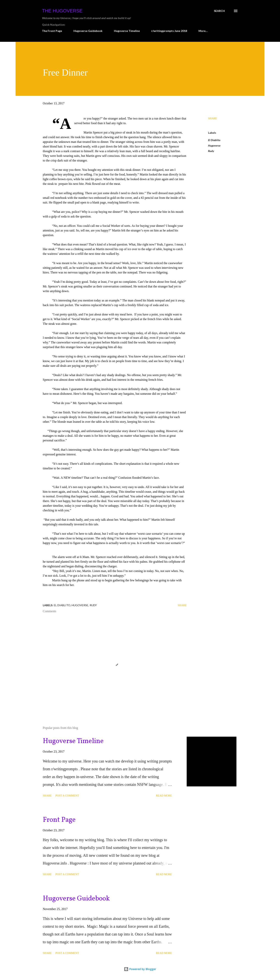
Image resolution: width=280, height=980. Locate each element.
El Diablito (214, 140)
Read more (164, 796)
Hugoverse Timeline (127, 31)
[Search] (219, 11)
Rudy (211, 151)
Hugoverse (214, 145)
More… (203, 31)
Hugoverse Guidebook (88, 31)
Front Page (59, 820)
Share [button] (213, 118)
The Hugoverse (62, 11)
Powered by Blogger (140, 969)
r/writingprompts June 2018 (169, 31)
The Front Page (52, 31)
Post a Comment (67, 796)
